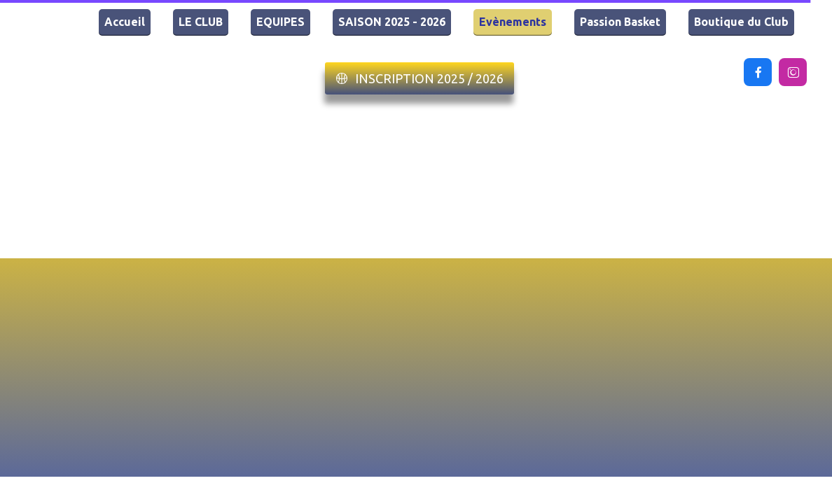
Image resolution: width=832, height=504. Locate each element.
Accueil (125, 22)
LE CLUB (201, 22)
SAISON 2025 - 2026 (392, 22)
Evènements (513, 22)
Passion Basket (620, 22)
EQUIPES (280, 22)
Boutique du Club (741, 22)
